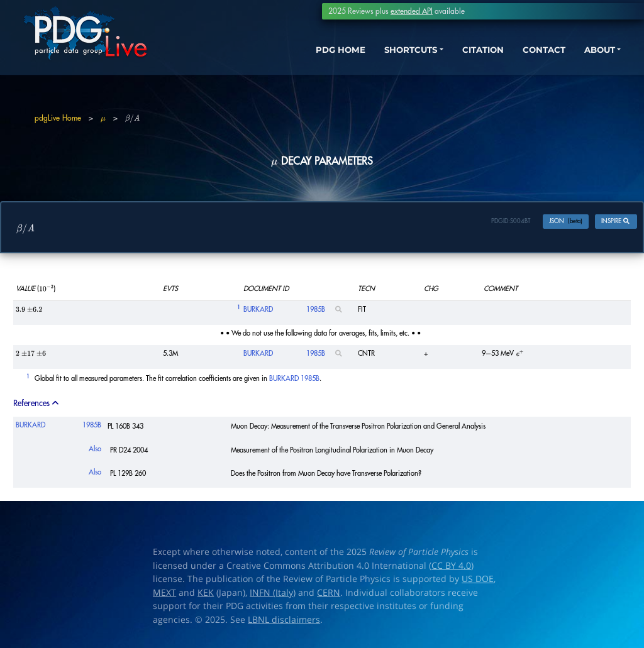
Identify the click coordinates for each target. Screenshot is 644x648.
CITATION (465, 55)
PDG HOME (308, 55)
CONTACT (530, 55)
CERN (329, 595)
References (37, 406)
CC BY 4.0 (451, 568)
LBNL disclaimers (284, 622)
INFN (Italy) (273, 595)
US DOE (478, 581)
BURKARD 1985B (294, 381)
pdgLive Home (58, 118)
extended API (412, 11)
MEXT (164, 595)
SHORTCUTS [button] (385, 55)
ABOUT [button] (591, 55)
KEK (206, 595)
